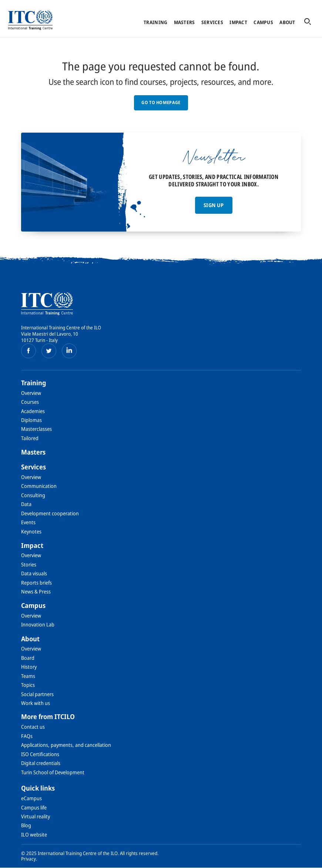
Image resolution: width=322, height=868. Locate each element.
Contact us (33, 727)
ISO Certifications (40, 754)
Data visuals (34, 573)
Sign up (214, 205)
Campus (263, 22)
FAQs (27, 736)
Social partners (37, 694)
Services (212, 22)
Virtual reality (36, 816)
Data (26, 504)
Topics (28, 685)
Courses (30, 402)
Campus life (34, 807)
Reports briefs (36, 583)
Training (155, 22)
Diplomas (31, 420)
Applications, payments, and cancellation (66, 745)
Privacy (28, 859)
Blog (26, 825)
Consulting (33, 495)
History (29, 667)
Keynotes (31, 531)
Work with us (36, 703)
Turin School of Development (53, 772)
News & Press (36, 591)
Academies (33, 411)
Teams (28, 676)
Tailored (30, 438)
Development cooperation (50, 513)
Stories (29, 564)
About (287, 22)
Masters (185, 22)
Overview (31, 393)
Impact (238, 22)
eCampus (31, 798)
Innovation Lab (38, 624)
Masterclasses (36, 429)
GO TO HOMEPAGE (161, 102)
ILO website (34, 834)
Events (28, 522)
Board (28, 658)
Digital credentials (41, 763)
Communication (39, 486)
